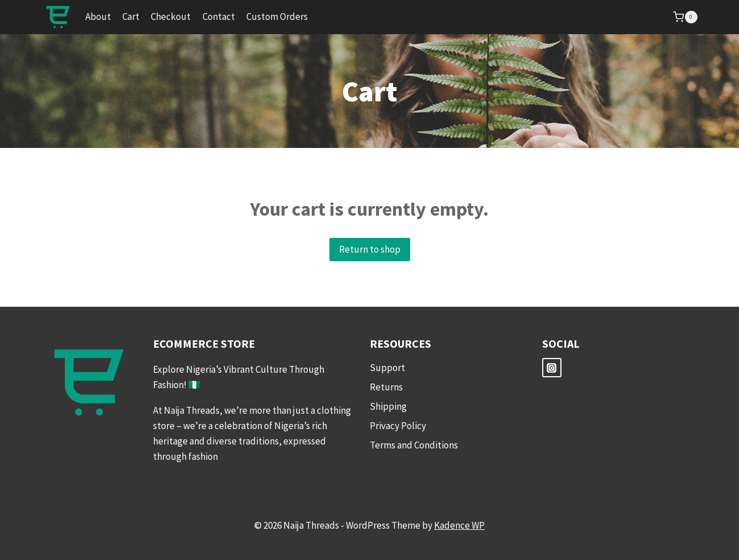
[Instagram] (552, 368)
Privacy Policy (398, 426)
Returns (386, 387)
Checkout (171, 17)
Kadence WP (459, 525)
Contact (219, 17)
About (98, 17)
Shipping (388, 406)
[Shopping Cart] (685, 17)
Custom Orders (277, 17)
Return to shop (370, 249)
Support (387, 368)
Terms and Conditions (414, 445)
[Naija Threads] (58, 17)
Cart (131, 17)
